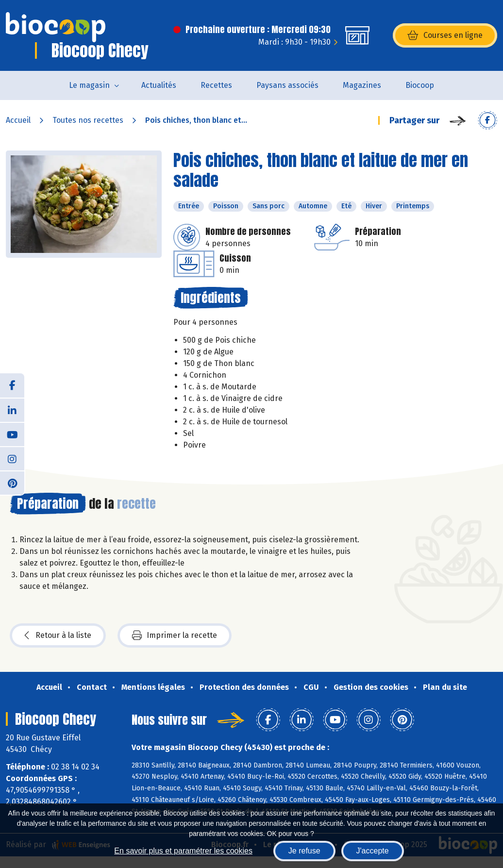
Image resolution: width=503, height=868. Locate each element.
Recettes (216, 85)
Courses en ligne (445, 35)
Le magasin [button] (89, 85)
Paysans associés (287, 85)
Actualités (159, 85)
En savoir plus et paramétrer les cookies (183, 851)
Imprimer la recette (175, 635)
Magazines (362, 85)
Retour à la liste (58, 635)
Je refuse (304, 851)
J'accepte (373, 851)
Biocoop (420, 85)
